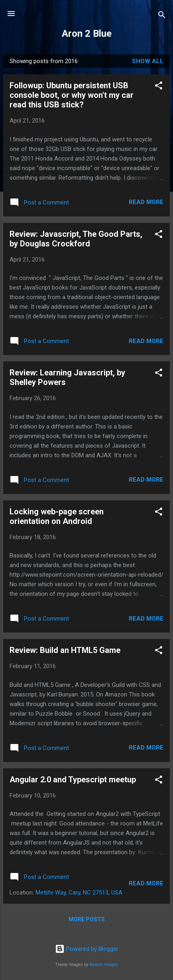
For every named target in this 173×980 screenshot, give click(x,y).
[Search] (162, 16)
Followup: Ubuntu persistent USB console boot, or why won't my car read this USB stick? (72, 95)
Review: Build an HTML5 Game (65, 650)
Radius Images (104, 965)
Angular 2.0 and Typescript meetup (73, 780)
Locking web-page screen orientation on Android (57, 516)
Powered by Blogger (87, 949)
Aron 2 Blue (87, 34)
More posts (87, 919)
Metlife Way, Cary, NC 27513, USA (79, 893)
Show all (148, 61)
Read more (146, 202)
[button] (159, 87)
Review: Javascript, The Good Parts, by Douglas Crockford (76, 239)
